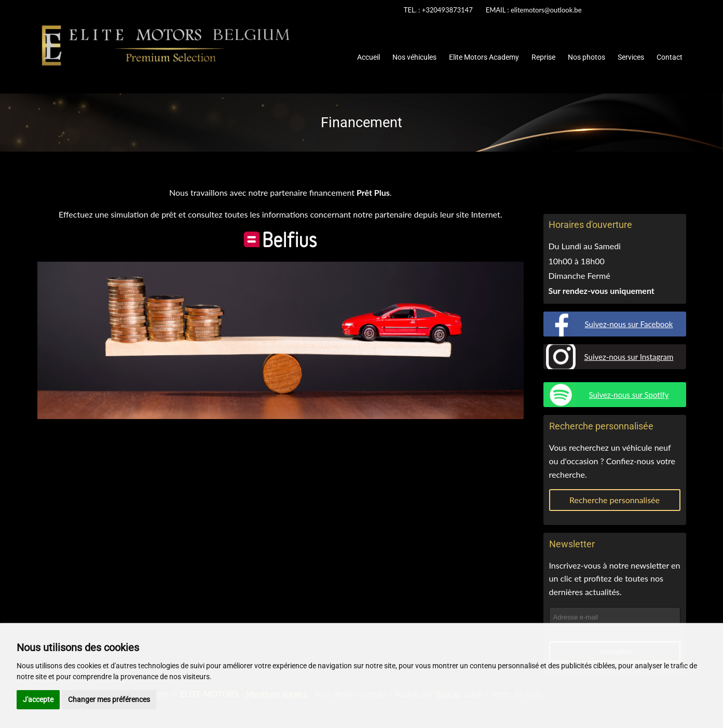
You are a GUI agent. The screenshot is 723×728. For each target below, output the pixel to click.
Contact (670, 57)
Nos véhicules (414, 57)
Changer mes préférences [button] (109, 699)
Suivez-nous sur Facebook (629, 324)
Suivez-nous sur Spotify (629, 395)
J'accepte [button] (38, 699)
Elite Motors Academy (484, 57)
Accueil (369, 57)
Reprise (543, 57)
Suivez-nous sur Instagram (629, 357)
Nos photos (586, 57)
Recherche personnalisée (615, 500)
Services (631, 57)
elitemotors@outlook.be (546, 10)
